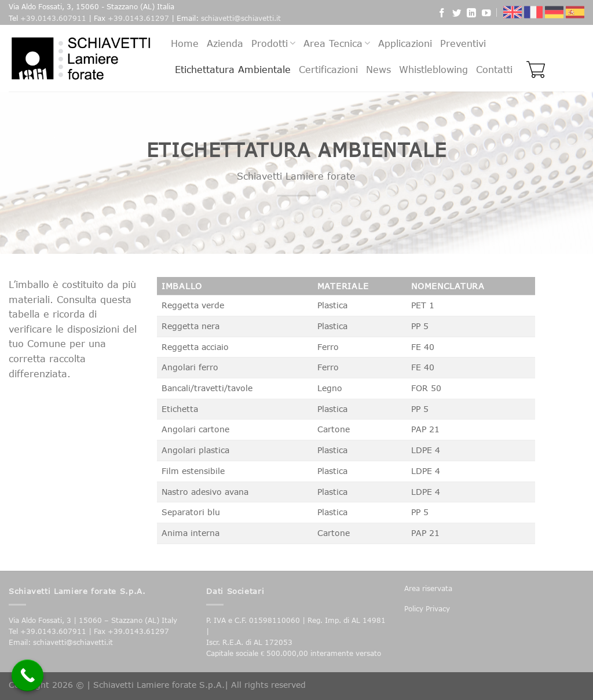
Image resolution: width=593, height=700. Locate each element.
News (378, 69)
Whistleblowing (433, 69)
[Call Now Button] (28, 675)
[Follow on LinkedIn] (471, 14)
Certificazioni (328, 69)
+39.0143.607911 (53, 18)
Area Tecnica (337, 43)
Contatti (494, 69)
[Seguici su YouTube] (486, 14)
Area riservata (428, 588)
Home (185, 43)
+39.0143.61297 (138, 18)
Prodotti (273, 43)
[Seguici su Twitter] (457, 14)
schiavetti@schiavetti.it (241, 18)
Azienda (225, 43)
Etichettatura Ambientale (233, 69)
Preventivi (463, 43)
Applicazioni (405, 43)
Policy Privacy (427, 609)
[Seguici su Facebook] (442, 14)
